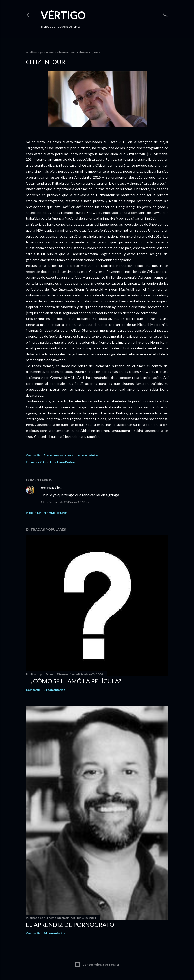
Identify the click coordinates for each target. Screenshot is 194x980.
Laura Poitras (66, 462)
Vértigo (63, 15)
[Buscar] (166, 14)
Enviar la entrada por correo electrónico (71, 455)
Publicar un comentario (47, 513)
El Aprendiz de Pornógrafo (70, 924)
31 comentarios (54, 690)
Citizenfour (48, 462)
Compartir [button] (33, 455)
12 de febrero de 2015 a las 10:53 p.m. (66, 502)
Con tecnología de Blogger (97, 965)
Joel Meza (47, 488)
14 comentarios (54, 933)
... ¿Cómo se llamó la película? (73, 681)
